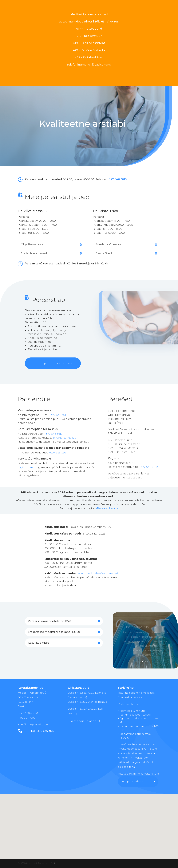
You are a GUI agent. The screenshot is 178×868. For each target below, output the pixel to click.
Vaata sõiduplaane (83, 721)
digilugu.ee (25, 467)
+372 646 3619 (117, 179)
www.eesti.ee (57, 453)
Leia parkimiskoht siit (136, 782)
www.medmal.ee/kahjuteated (98, 574)
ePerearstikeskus (65, 438)
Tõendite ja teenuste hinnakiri (53, 363)
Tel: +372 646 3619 (42, 731)
